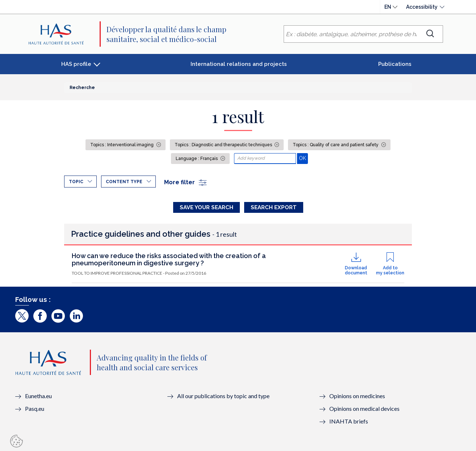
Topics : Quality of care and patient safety (336, 145)
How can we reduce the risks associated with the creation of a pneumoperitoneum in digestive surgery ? (169, 259)
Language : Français (197, 159)
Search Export (274, 207)
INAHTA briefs (349, 421)
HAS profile (76, 64)
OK (303, 158)
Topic (76, 182)
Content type (124, 182)
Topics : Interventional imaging (122, 145)
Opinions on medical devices (364, 408)
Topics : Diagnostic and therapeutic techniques (224, 145)
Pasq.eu (35, 408)
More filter (186, 182)
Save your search (206, 207)
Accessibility (422, 7)
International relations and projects (239, 64)
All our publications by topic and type (223, 396)
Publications (395, 64)
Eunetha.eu (38, 396)
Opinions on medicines (357, 396)
